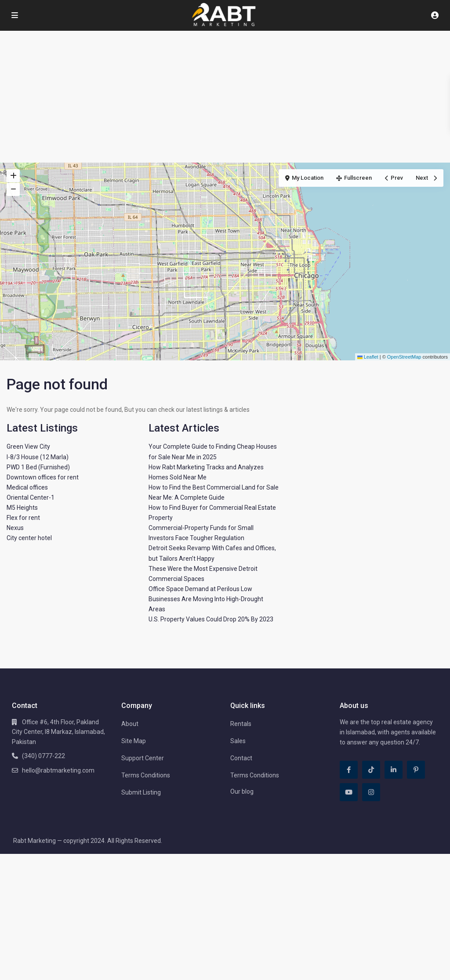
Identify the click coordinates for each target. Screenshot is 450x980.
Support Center (143, 758)
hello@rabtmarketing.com (58, 770)
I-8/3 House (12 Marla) (38, 457)
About (130, 724)
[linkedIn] (394, 770)
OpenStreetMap (404, 357)
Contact (241, 758)
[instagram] (371, 792)
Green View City (28, 446)
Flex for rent (23, 518)
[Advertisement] (225, 97)
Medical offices (27, 487)
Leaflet (368, 357)
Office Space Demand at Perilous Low (200, 589)
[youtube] (349, 792)
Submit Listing (141, 792)
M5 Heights (22, 508)
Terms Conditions (146, 775)
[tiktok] (371, 770)
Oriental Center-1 (31, 497)
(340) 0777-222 (44, 756)
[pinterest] (416, 770)
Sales (238, 741)
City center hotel (29, 538)
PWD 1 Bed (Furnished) (38, 467)
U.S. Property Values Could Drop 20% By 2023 (211, 619)
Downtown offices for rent (43, 477)
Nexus (15, 528)
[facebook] (349, 770)
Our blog (242, 791)
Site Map (134, 741)
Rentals (241, 724)
